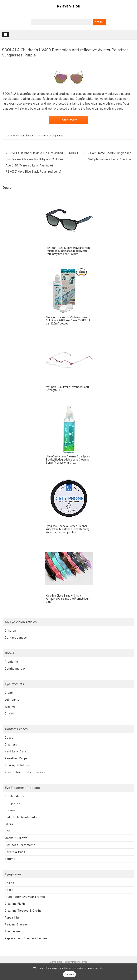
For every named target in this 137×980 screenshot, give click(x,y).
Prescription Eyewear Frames (25, 897)
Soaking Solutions (17, 765)
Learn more (68, 120)
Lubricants (12, 700)
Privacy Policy (71, 962)
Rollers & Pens (15, 852)
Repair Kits (12, 918)
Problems (11, 662)
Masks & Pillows (16, 838)
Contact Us (56, 962)
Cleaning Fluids (15, 904)
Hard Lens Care (15, 751)
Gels (8, 831)
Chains (9, 883)
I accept (70, 974)
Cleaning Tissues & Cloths (23, 911)
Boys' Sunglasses (53, 136)
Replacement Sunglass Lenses (26, 938)
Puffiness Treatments (20, 845)
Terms (84, 962)
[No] (132, 972)
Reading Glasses (16, 925)
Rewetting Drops (16, 758)
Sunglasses (27, 136)
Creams (10, 810)
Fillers (9, 824)
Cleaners (11, 745)
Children (10, 631)
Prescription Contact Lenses (25, 772)
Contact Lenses (16, 638)
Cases (9, 738)
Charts (9, 714)
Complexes (12, 803)
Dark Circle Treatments (21, 817)
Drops (9, 693)
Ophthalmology (15, 669)
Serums (10, 859)
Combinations (14, 796)
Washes (10, 707)
